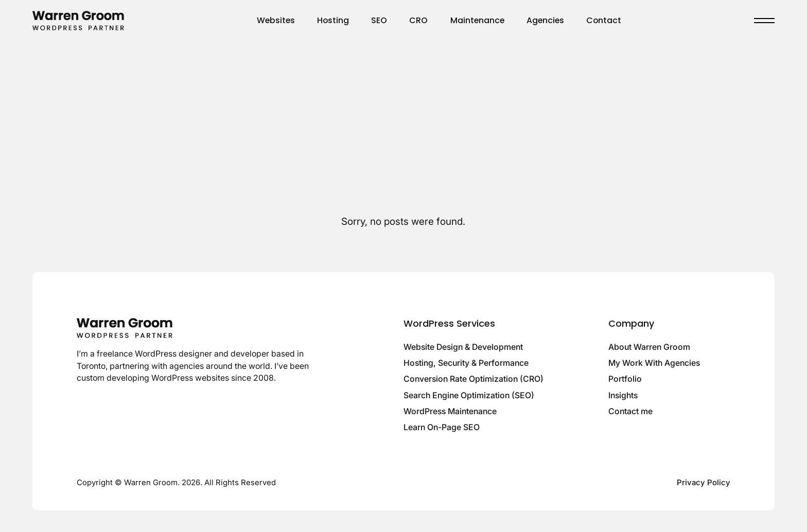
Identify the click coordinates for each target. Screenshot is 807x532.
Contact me (630, 411)
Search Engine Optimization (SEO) (469, 395)
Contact (604, 20)
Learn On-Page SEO (442, 427)
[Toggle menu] (764, 21)
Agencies (545, 20)
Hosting (333, 20)
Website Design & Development (463, 347)
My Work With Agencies (654, 363)
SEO (379, 20)
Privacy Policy (704, 483)
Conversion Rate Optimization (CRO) (473, 379)
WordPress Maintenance (450, 411)
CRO (418, 20)
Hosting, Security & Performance (466, 363)
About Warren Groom (649, 347)
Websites (276, 20)
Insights (623, 395)
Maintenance (477, 20)
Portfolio (625, 379)
